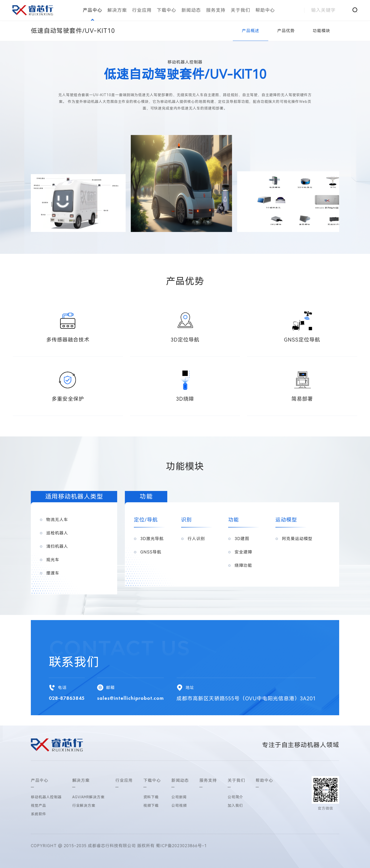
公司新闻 (179, 797)
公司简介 (235, 797)
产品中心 (92, 10)
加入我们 (235, 806)
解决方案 (117, 10)
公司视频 (179, 806)
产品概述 (251, 31)
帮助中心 (265, 10)
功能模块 (321, 31)
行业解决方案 (84, 806)
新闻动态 (191, 10)
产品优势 (286, 31)
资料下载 (151, 797)
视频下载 (151, 806)
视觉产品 (39, 806)
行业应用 (142, 10)
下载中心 (166, 10)
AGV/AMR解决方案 (88, 797)
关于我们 (240, 10)
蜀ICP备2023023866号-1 (181, 846)
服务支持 (216, 10)
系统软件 (39, 814)
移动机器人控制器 (46, 797)
